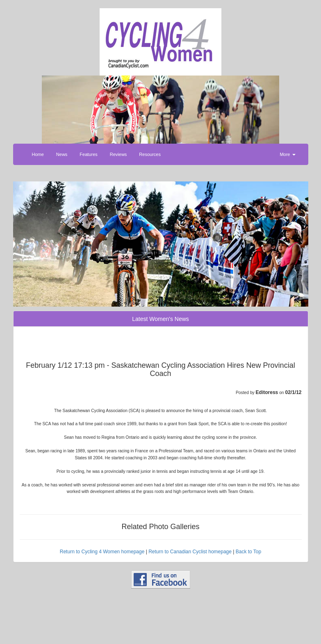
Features (88, 154)
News (62, 154)
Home (38, 154)
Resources (150, 154)
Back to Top (248, 552)
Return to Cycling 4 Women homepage (102, 552)
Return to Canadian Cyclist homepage (190, 552)
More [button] (287, 154)
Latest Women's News (160, 319)
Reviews (118, 154)
